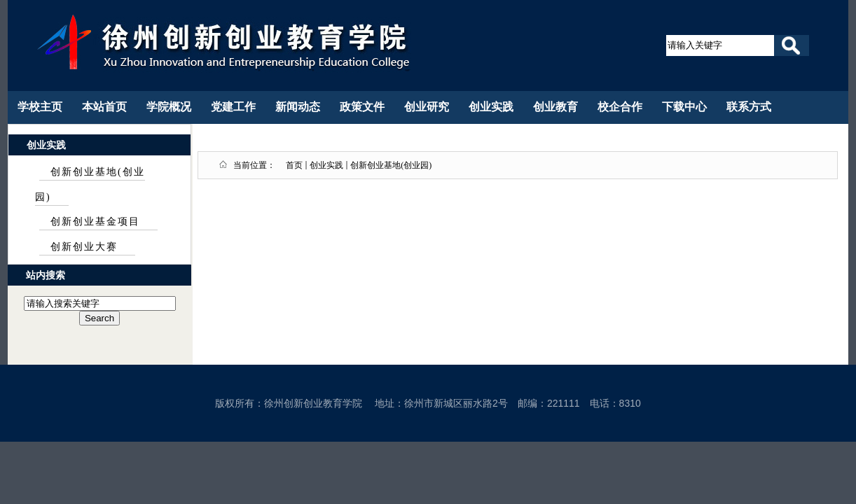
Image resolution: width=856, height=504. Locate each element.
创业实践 (326, 165)
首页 (294, 165)
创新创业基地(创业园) (391, 165)
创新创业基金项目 (95, 222)
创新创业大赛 (84, 247)
